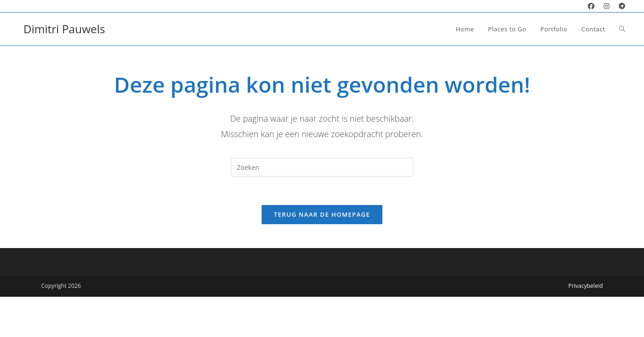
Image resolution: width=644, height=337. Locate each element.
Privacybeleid (585, 286)
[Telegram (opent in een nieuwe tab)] (620, 6)
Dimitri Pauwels (64, 29)
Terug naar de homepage (322, 214)
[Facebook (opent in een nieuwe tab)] (591, 6)
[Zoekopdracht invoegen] (322, 167)
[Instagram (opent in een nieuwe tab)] (607, 6)
